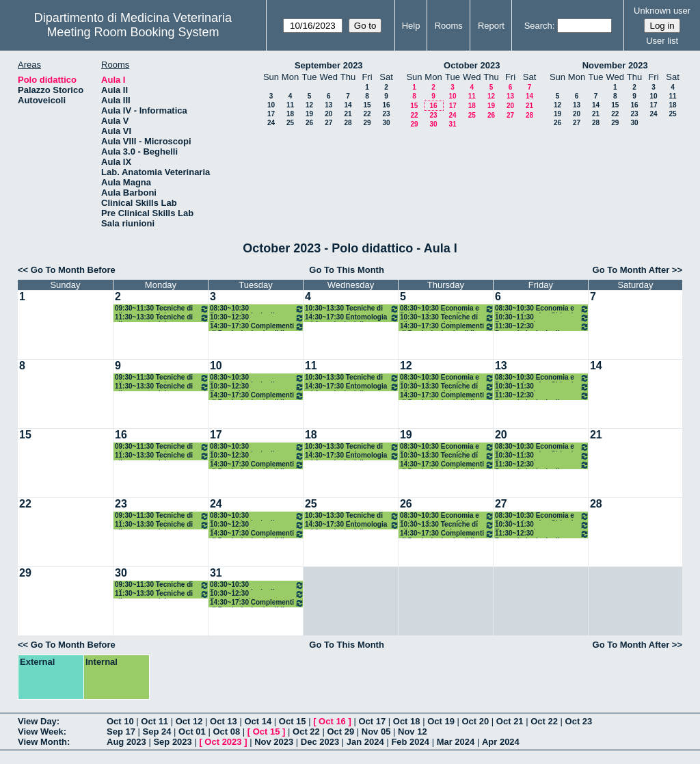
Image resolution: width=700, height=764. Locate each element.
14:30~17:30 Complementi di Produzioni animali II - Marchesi (447, 327)
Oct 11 (154, 721)
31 (452, 124)
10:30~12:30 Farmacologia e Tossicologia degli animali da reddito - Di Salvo (257, 318)
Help (411, 26)
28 (348, 123)
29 (367, 123)
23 (386, 114)
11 (290, 105)
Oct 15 (293, 721)
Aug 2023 (126, 742)
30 (386, 123)
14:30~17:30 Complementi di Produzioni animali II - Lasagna (257, 327)
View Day (37, 721)
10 (271, 105)
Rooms (449, 26)
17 (271, 114)
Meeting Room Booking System (133, 32)
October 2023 (472, 65)
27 (328, 123)
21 (348, 114)
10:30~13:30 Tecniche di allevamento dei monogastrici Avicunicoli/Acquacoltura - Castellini (352, 309)
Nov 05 (376, 732)
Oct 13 (224, 721)
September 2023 (329, 65)
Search (538, 26)
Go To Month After (631, 270)
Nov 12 (413, 732)
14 (348, 105)
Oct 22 (544, 721)
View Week (41, 732)
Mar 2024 (456, 742)
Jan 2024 (365, 742)
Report (491, 26)
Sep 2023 (172, 742)
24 (271, 123)
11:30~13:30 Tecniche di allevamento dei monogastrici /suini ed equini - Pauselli (162, 318)
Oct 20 (476, 721)
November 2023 (615, 65)
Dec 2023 (320, 742)
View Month (42, 742)
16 (386, 105)
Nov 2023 (274, 742)
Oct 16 (332, 721)
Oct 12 (189, 721)
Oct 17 (372, 721)
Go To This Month (347, 270)
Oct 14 (258, 721)
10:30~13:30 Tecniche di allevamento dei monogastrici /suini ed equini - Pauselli (447, 318)
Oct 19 (441, 721)
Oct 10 (120, 721)
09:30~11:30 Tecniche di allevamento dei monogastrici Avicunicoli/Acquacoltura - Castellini (162, 309)
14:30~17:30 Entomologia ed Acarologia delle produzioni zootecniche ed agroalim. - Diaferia (352, 318)
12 (309, 105)
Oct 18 (407, 721)
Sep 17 (121, 732)
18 (290, 114)
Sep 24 (157, 732)
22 (367, 114)
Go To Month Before (73, 270)
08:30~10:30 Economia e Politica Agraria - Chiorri (447, 309)
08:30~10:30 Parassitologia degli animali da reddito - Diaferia (257, 309)
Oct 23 (579, 721)
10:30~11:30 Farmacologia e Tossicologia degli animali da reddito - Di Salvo (542, 318)
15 (367, 105)
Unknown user (662, 11)
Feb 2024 (410, 742)
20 (328, 114)
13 (328, 105)
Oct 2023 (223, 742)
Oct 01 (192, 732)
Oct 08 (226, 732)
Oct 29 (340, 732)
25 (290, 123)
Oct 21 (510, 721)
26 (309, 123)
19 (309, 114)
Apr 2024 (501, 742)
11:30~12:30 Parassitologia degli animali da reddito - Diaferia (542, 327)
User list (662, 41)
